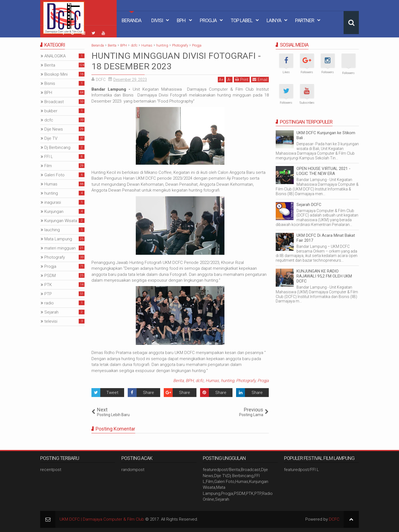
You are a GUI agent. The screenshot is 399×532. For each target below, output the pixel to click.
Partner (305, 20)
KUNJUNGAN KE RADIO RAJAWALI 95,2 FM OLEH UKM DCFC (324, 276)
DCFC (334, 519)
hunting (227, 381)
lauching (52, 230)
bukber (51, 111)
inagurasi (53, 202)
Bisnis (50, 83)
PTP (48, 294)
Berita (178, 381)
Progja (208, 20)
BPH (181, 20)
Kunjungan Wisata (61, 221)
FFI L (49, 157)
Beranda (131, 20)
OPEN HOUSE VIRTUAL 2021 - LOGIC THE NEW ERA (323, 171)
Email (260, 79)
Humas (212, 381)
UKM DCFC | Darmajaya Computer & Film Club (102, 519)
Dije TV (51, 138)
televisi (51, 321)
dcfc (200, 381)
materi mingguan (60, 248)
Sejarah (51, 312)
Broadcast (54, 102)
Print (242, 79)
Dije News (54, 129)
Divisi (157, 20)
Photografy (246, 381)
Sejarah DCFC (309, 205)
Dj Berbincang (57, 147)
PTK (48, 285)
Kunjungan (54, 212)
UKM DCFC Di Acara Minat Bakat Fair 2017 (326, 238)
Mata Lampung (58, 239)
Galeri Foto (54, 175)
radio (49, 303)
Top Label (241, 20)
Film (48, 166)
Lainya (274, 20)
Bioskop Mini (56, 74)
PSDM (50, 276)
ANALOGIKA (55, 56)
